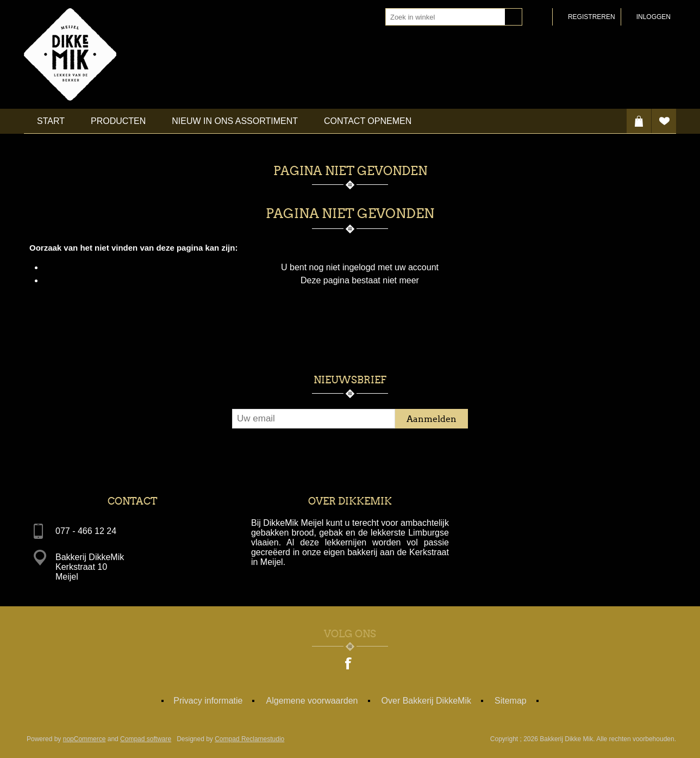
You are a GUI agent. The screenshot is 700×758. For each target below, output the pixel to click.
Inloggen (654, 17)
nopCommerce (85, 739)
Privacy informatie (208, 701)
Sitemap (511, 701)
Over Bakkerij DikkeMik (426, 701)
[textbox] (445, 17)
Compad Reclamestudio (249, 739)
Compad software (146, 739)
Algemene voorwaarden (312, 701)
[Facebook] (349, 664)
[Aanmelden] (314, 419)
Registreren (592, 17)
